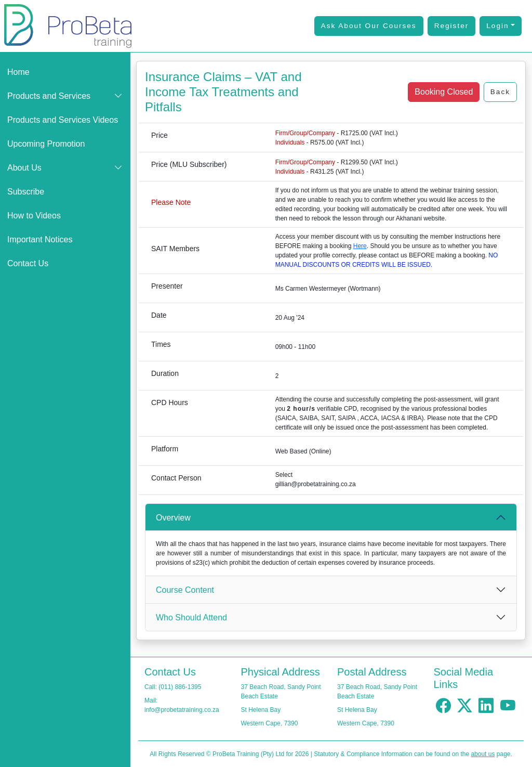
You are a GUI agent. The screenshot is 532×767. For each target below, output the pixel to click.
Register (452, 26)
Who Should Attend (191, 617)
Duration (165, 373)
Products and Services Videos (63, 120)
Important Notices (40, 239)
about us (483, 754)
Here (360, 246)
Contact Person (176, 478)
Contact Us (28, 263)
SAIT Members (175, 249)
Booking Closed (444, 92)
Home (18, 72)
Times (161, 344)
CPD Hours (170, 402)
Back (500, 92)
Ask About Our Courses (369, 26)
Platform (165, 449)
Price (159, 135)
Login (497, 26)
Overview (173, 518)
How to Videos (34, 216)
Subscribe (26, 192)
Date (159, 315)
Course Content (185, 590)
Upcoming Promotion (46, 144)
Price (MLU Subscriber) (189, 164)
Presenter (167, 286)
